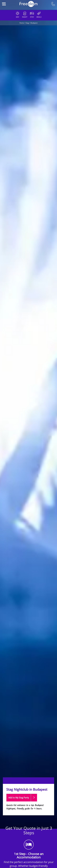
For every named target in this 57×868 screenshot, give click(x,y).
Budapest (34, 23)
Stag (27, 23)
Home (22, 23)
